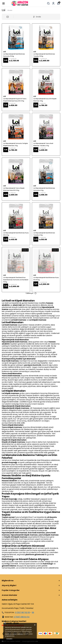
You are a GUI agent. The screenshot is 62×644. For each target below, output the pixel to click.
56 (33, 612)
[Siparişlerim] (53, 3)
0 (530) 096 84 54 (22, 617)
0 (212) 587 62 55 (22, 612)
